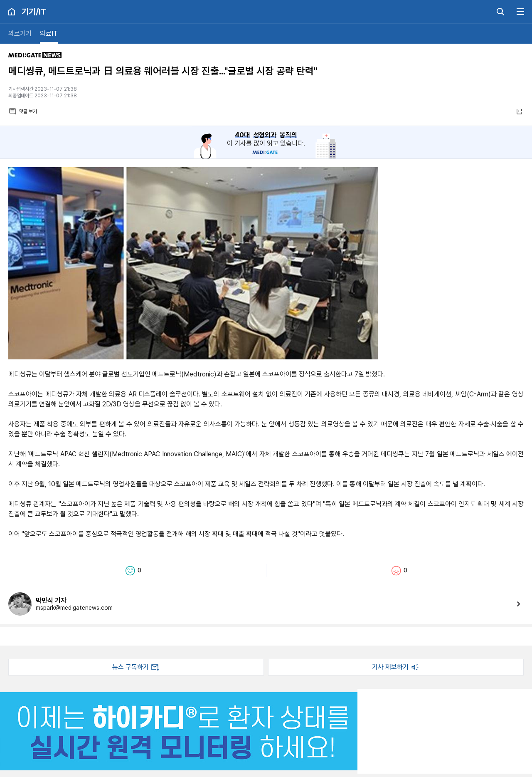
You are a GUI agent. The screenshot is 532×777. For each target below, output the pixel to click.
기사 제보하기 (396, 667)
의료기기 (20, 33)
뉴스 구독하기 (136, 667)
